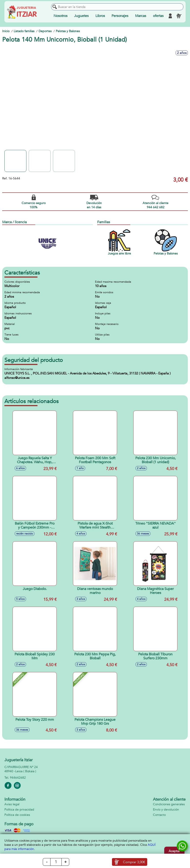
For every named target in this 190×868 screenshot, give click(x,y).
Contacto (159, 815)
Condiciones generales (169, 804)
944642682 (18, 778)
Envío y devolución (166, 810)
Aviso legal (12, 804)
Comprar (134, 862)
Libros (100, 16)
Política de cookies (17, 815)
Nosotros (61, 16)
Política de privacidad (19, 810)
